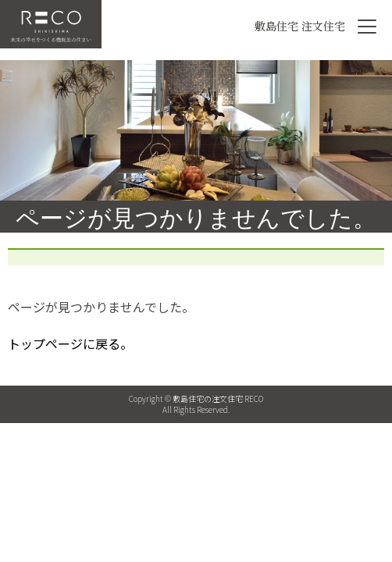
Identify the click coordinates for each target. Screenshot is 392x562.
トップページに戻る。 (70, 343)
